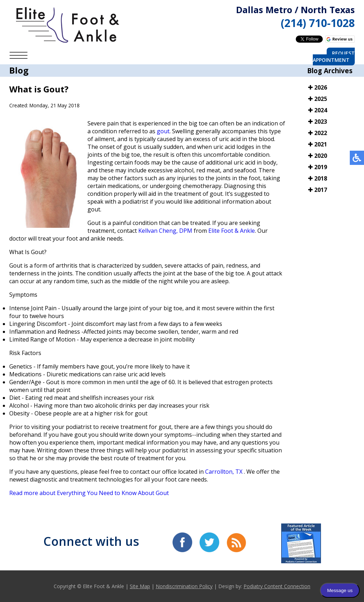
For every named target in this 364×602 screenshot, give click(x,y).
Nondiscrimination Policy (184, 586)
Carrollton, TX (224, 472)
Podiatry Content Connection (277, 586)
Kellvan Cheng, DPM (165, 231)
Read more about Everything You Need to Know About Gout (89, 493)
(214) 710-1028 (318, 23)
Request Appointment (334, 57)
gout (163, 131)
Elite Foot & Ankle (232, 231)
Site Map (140, 586)
